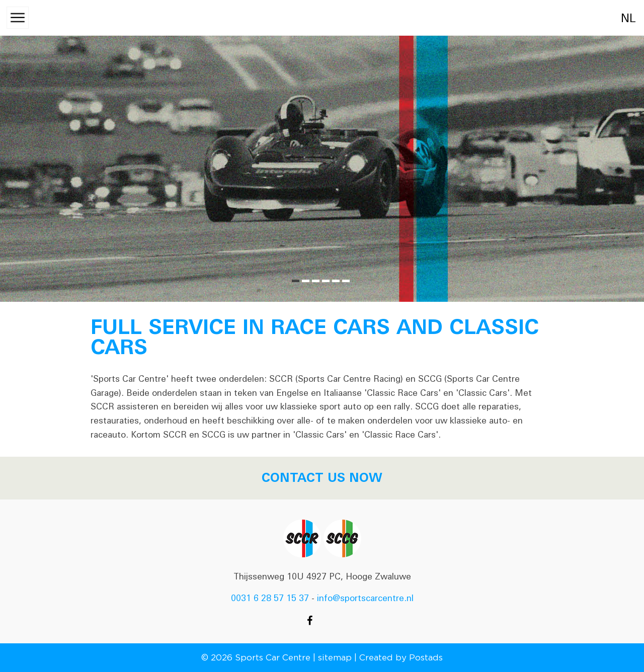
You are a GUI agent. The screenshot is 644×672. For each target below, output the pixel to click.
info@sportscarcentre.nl (365, 598)
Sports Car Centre (273, 657)
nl (618, 18)
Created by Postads (401, 657)
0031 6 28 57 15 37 (270, 598)
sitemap (335, 657)
